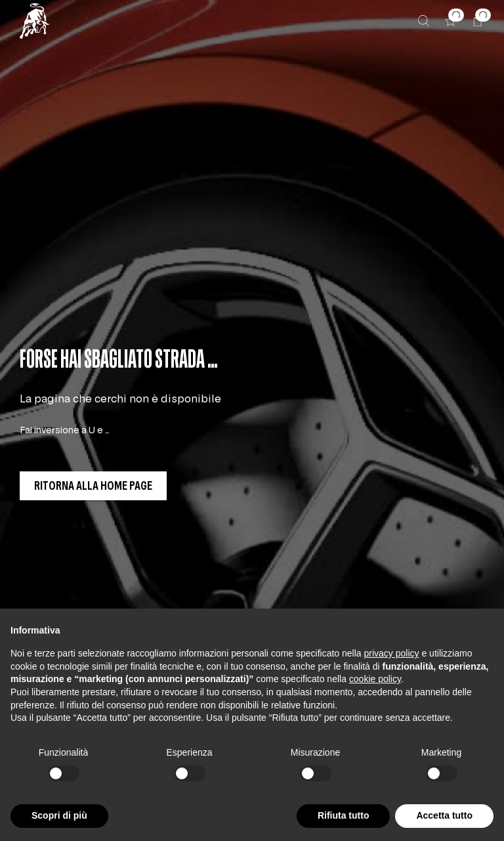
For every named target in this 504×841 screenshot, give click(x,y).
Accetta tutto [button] (444, 815)
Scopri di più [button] (59, 815)
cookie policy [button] (375, 679)
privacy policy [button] (392, 653)
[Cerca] (424, 21)
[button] (451, 21)
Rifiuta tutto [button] (344, 815)
